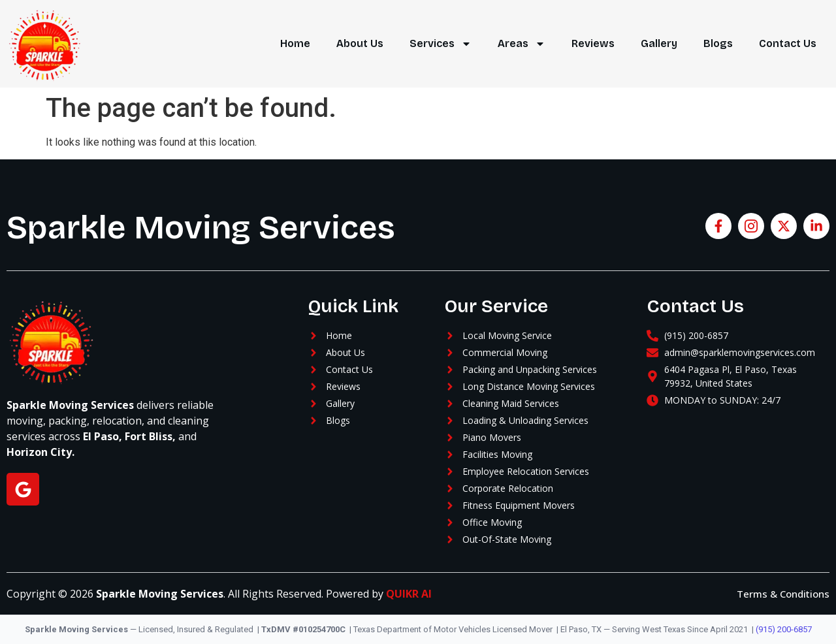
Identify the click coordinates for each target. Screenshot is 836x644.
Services (441, 44)
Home (295, 43)
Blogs (718, 43)
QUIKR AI (409, 594)
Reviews (593, 43)
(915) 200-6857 (784, 629)
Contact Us (788, 43)
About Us (360, 43)
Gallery (659, 43)
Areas (522, 44)
